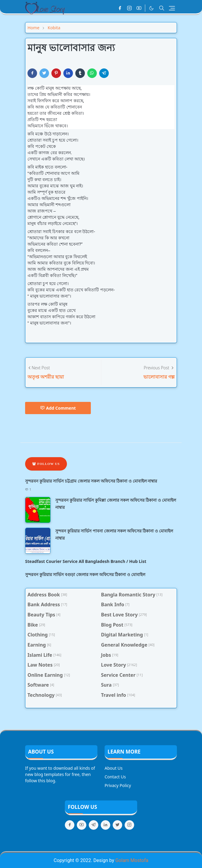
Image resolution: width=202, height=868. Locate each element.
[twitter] (117, 825)
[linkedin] (105, 825)
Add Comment (58, 408)
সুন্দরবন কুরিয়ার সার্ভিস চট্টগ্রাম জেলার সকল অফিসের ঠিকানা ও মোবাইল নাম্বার (91, 481)
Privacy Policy (118, 785)
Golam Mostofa (132, 860)
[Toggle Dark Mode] (151, 8)
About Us (114, 768)
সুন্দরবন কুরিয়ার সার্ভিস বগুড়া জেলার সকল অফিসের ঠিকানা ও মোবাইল (85, 574)
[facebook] (120, 8)
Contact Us (115, 777)
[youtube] (139, 8)
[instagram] (129, 8)
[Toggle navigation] (172, 8)
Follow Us (46, 464)
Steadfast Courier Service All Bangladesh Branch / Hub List (86, 561)
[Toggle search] (162, 8)
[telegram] (94, 825)
